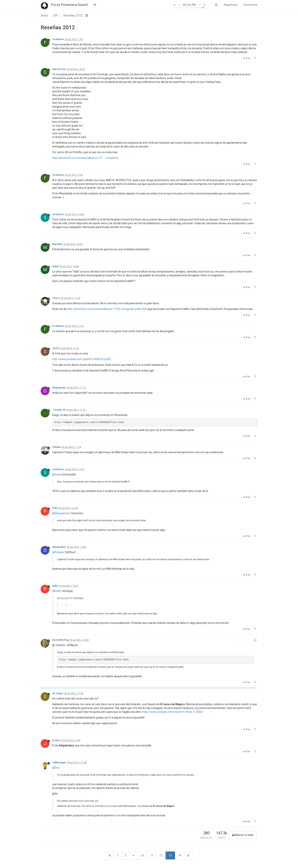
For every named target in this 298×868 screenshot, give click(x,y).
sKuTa (56, 348)
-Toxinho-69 (59, 410)
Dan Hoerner (59, 69)
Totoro (56, 298)
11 (152, 855)
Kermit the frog (60, 640)
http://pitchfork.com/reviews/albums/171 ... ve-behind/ (85, 158)
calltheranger (59, 763)
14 (180, 855)
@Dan (56, 768)
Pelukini (57, 447)
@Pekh (57, 591)
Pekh (55, 508)
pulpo (55, 586)
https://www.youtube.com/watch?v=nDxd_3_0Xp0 (172, 712)
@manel (57, 474)
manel (55, 266)
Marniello (57, 244)
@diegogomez (61, 513)
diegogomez (59, 388)
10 (142, 855)
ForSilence (58, 39)
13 (170, 855)
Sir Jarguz (58, 693)
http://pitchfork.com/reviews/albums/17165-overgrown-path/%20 (107, 309)
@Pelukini (58, 552)
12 (161, 855)
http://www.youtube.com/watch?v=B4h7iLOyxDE (82, 359)
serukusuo (58, 214)
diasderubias (59, 547)
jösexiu (56, 740)
